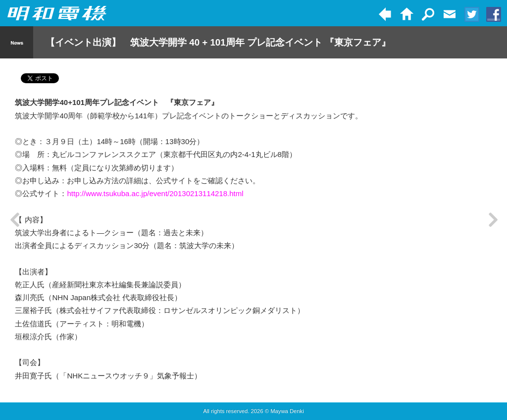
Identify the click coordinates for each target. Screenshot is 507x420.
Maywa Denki (287, 411)
